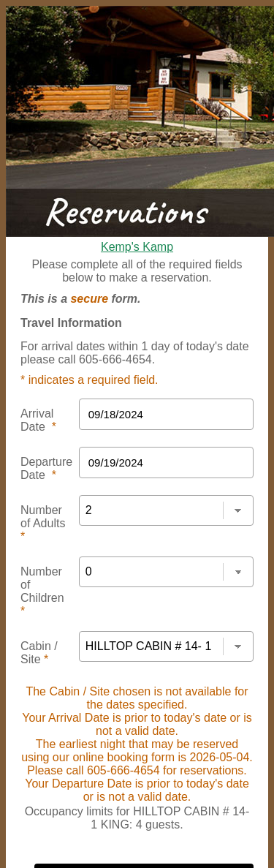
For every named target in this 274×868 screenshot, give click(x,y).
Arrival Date (38, 420)
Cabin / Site (39, 653)
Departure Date (46, 468)
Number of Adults (43, 523)
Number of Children (42, 591)
